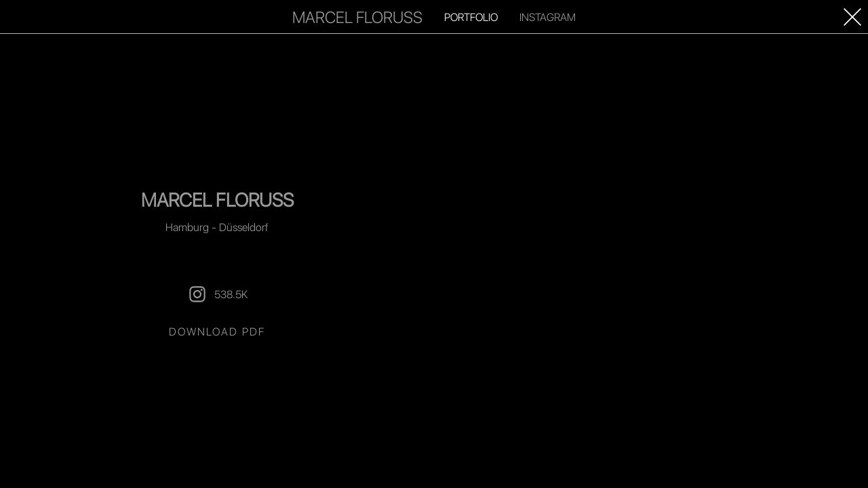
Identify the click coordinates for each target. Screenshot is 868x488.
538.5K (217, 294)
